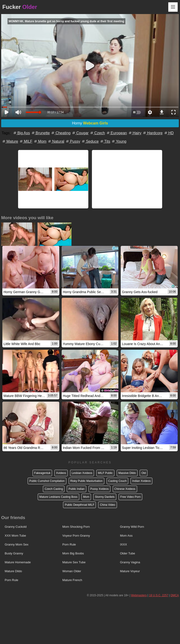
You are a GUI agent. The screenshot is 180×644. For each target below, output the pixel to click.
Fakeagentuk (42, 473)
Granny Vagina (130, 562)
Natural (56, 141)
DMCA (175, 595)
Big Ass (21, 133)
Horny (90, 123)
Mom (40, 141)
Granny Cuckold (16, 527)
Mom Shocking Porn (76, 527)
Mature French (72, 580)
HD (169, 133)
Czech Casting (54, 489)
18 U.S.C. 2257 (159, 595)
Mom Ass (126, 536)
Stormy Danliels (105, 497)
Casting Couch (118, 481)
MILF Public (105, 473)
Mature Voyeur (130, 571)
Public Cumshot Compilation (47, 481)
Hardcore (152, 133)
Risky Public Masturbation (86, 481)
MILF (26, 141)
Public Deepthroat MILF (79, 505)
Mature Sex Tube (74, 562)
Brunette (40, 133)
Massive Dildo (127, 473)
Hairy (135, 133)
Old (144, 473)
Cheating (61, 133)
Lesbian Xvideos (82, 473)
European (116, 133)
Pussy (73, 141)
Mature (10, 141)
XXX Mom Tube (15, 536)
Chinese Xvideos (125, 489)
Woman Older (72, 571)
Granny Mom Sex (17, 544)
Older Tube (127, 553)
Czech (97, 133)
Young (119, 141)
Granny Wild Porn (132, 527)
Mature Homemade (18, 562)
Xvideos (61, 473)
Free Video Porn (130, 497)
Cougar (80, 133)
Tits (105, 141)
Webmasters (139, 595)
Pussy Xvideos (99, 489)
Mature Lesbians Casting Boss (58, 497)
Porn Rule (69, 544)
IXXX (124, 544)
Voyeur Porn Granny (76, 536)
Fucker (20, 7)
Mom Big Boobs (73, 553)
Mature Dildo (13, 571)
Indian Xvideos (141, 481)
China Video (107, 505)
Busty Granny (14, 553)
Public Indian (77, 489)
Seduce (90, 141)
